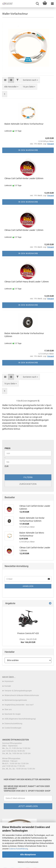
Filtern (28, 477)
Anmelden (28, 586)
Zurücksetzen (28, 484)
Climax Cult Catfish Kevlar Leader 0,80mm (24, 178)
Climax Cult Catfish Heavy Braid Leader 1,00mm (27, 282)
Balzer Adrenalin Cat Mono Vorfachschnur (24, 124)
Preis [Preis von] (8, 448)
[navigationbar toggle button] (52, 4)
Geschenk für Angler (13, 714)
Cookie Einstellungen (13, 728)
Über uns (8, 709)
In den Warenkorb (28, 150)
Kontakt (8, 686)
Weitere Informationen (28, 862)
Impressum (9, 681)
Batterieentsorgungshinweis (16, 700)
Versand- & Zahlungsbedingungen (18, 691)
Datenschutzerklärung (18, 849)
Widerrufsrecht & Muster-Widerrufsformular (22, 695)
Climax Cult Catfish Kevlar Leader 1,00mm (24, 230)
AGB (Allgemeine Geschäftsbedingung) (20, 719)
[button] (5, 80)
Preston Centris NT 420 (28, 633)
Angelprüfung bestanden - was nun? (19, 705)
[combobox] (30, 80)
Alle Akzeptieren (28, 855)
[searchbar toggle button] (37, 4)
